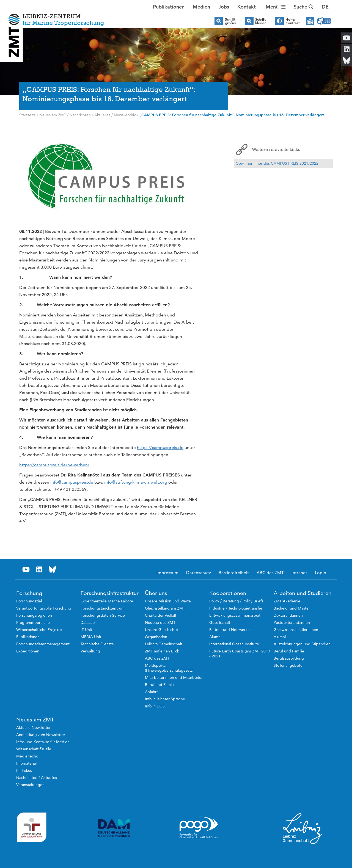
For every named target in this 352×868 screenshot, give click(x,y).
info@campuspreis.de (72, 482)
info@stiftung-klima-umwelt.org (136, 482)
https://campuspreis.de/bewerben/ (54, 465)
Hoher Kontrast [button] (293, 21)
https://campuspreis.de (160, 447)
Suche (304, 7)
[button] (325, 7)
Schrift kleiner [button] (261, 21)
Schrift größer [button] (231, 21)
